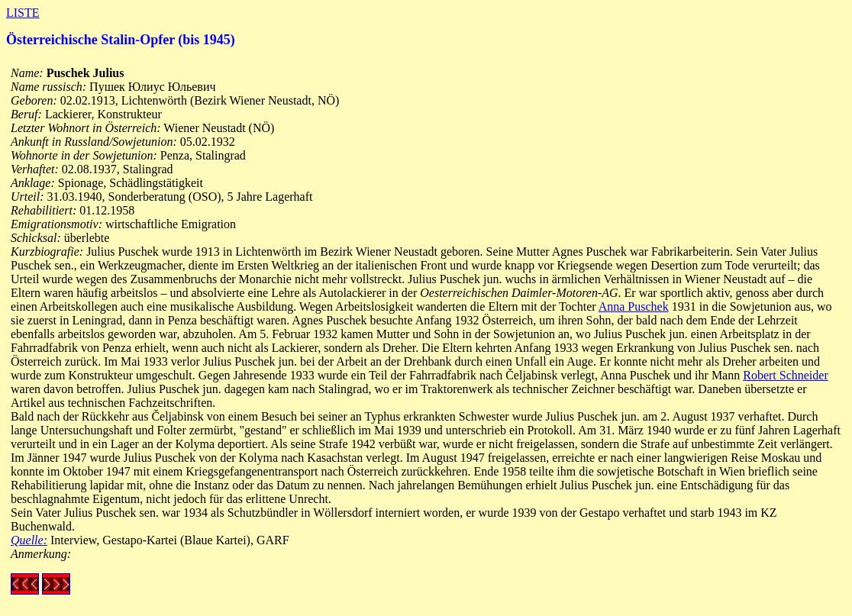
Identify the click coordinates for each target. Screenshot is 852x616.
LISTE (23, 13)
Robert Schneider (786, 375)
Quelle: (29, 540)
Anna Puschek (634, 306)
